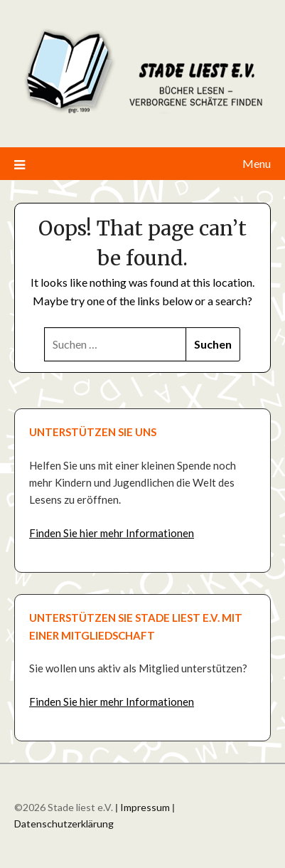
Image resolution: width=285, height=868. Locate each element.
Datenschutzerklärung (64, 824)
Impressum (145, 807)
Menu (257, 163)
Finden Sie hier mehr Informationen (112, 533)
